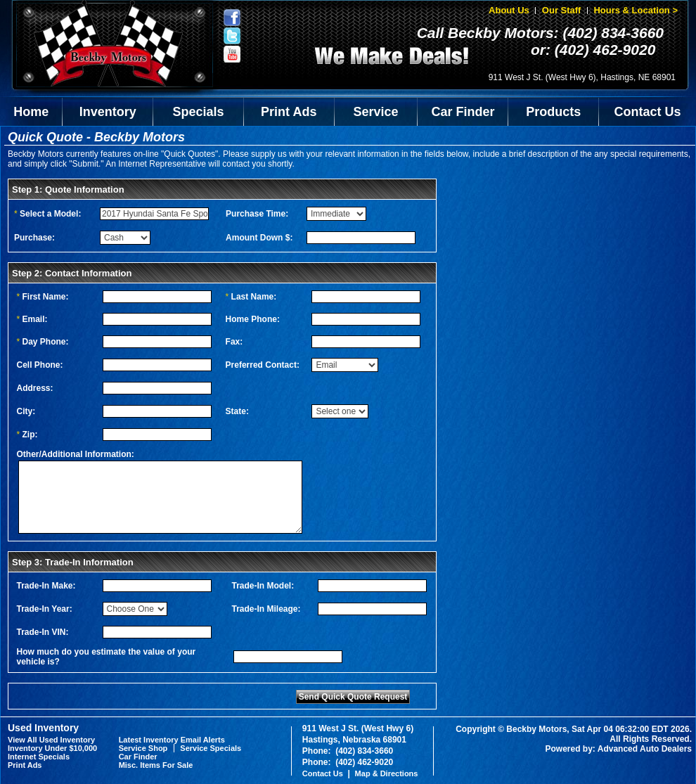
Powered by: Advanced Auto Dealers (619, 749)
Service (376, 112)
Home (31, 112)
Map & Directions (387, 773)
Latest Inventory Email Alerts (172, 740)
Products (553, 112)
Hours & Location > (636, 10)
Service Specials (211, 748)
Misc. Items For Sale (156, 765)
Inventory (108, 112)
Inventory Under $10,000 (52, 748)
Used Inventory (43, 728)
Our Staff (562, 10)
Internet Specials (39, 757)
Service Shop (143, 748)
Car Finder (463, 112)
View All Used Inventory (51, 740)
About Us (509, 10)
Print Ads (289, 112)
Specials (199, 112)
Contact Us (648, 112)
